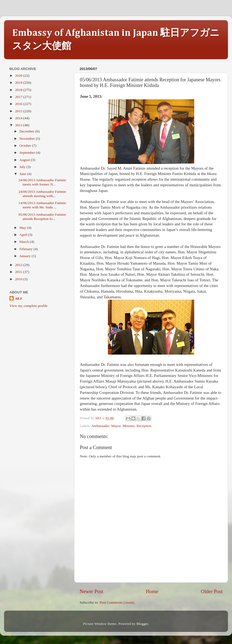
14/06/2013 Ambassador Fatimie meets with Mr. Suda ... (42, 205)
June (23, 174)
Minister (129, 426)
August (25, 160)
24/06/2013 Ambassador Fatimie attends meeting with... (42, 194)
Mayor (116, 426)
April (24, 235)
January (25, 256)
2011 (19, 272)
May (23, 228)
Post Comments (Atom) (117, 602)
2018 (19, 90)
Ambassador (100, 426)
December (27, 131)
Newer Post (91, 591)
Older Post (212, 591)
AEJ (18, 298)
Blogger (142, 624)
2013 (19, 125)
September (28, 153)
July (23, 167)
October (26, 146)
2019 (19, 83)
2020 (19, 76)
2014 (19, 118)
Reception (144, 426)
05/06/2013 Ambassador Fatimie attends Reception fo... (42, 217)
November (28, 139)
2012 (19, 265)
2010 (19, 279)
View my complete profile (28, 306)
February (26, 249)
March (25, 242)
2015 (19, 111)
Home (152, 591)
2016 (19, 104)
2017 (19, 97)
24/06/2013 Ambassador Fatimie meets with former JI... (42, 182)
